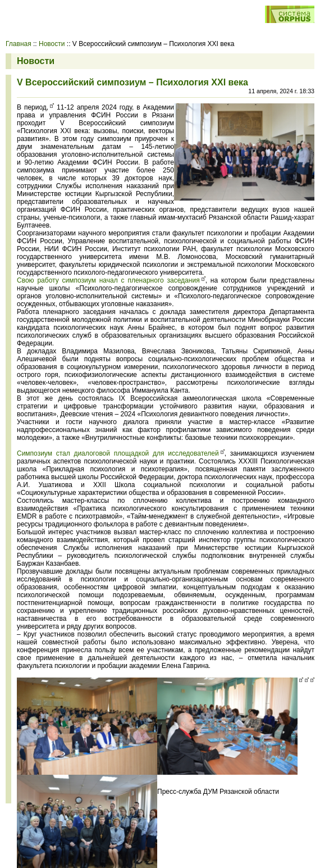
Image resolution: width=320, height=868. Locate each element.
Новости (52, 44)
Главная (19, 44)
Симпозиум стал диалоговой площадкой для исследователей (118, 453)
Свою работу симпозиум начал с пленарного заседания (108, 280)
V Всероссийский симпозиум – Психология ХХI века (132, 82)
